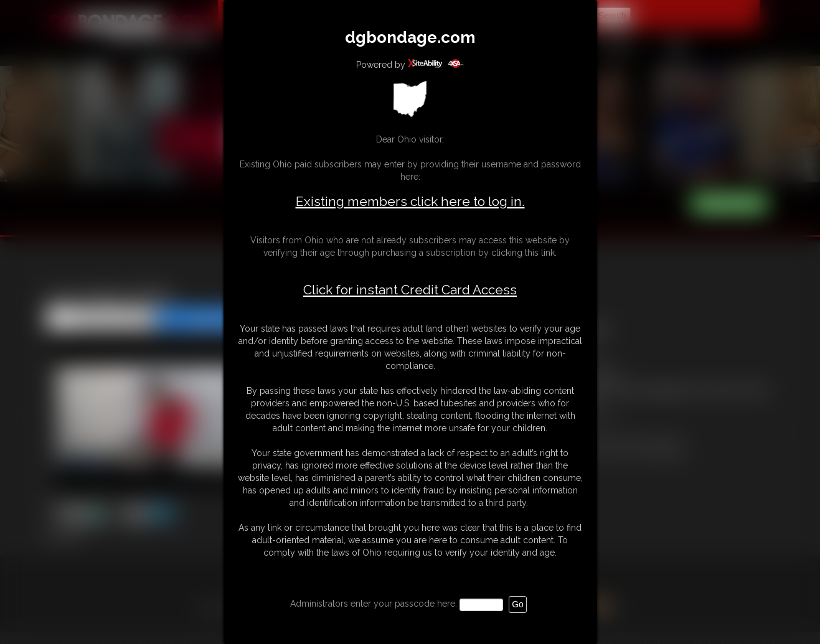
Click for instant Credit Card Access (410, 290)
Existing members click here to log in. (410, 201)
